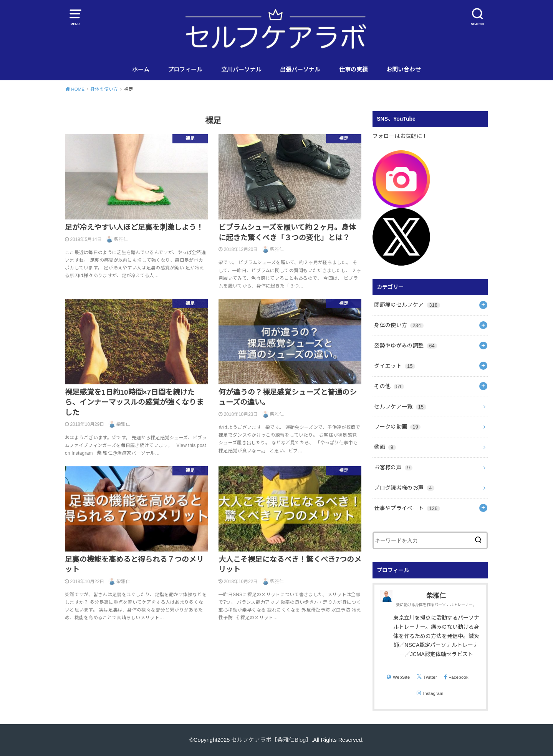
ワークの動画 (397, 427)
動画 (385, 447)
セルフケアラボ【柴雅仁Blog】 (271, 740)
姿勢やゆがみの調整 (406, 346)
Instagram (433, 693)
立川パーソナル (241, 70)
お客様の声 (393, 467)
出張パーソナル (300, 70)
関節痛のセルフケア (407, 305)
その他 (389, 386)
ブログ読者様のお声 (404, 488)
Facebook (459, 677)
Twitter (430, 677)
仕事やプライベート (407, 508)
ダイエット (395, 366)
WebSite (402, 677)
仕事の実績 (353, 70)
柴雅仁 (436, 596)
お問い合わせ (404, 70)
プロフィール (185, 70)
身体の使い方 (399, 325)
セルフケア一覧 (400, 407)
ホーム (141, 70)
